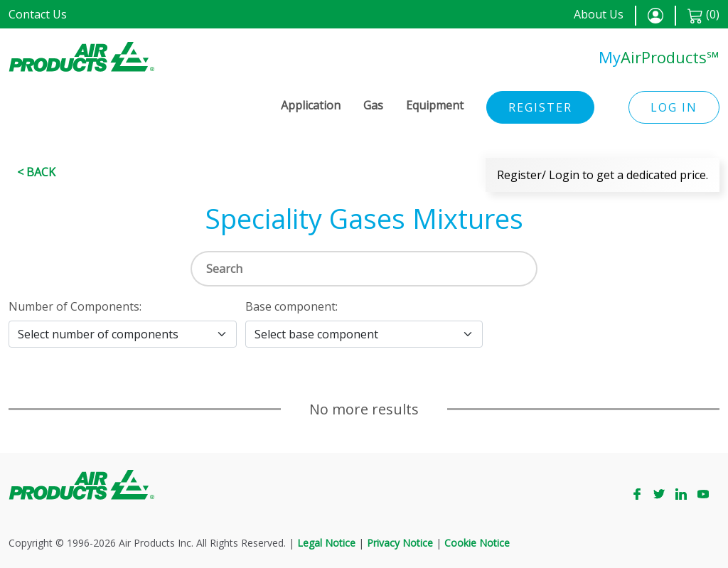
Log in (674, 107)
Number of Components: (75, 306)
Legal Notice (326, 543)
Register (540, 107)
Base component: (291, 306)
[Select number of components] (123, 334)
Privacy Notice (400, 543)
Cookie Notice (477, 543)
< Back (36, 172)
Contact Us (38, 14)
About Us (599, 14)
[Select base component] (364, 334)
